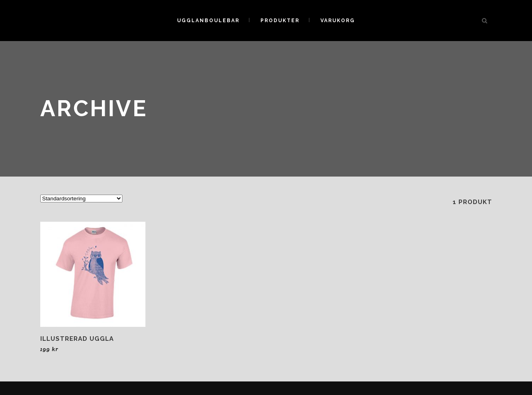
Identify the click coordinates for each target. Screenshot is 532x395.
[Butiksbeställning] (81, 199)
